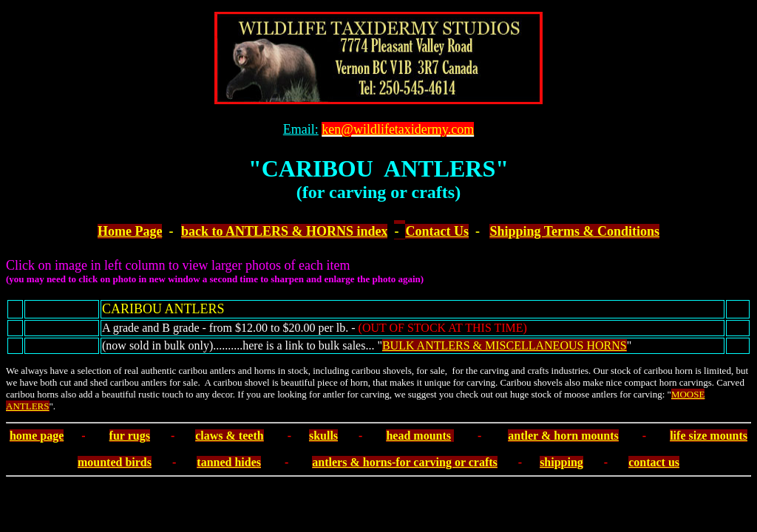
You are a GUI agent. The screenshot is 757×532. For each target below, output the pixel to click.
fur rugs (130, 436)
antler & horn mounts (563, 436)
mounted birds (115, 462)
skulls (323, 436)
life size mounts (709, 436)
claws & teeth (229, 436)
